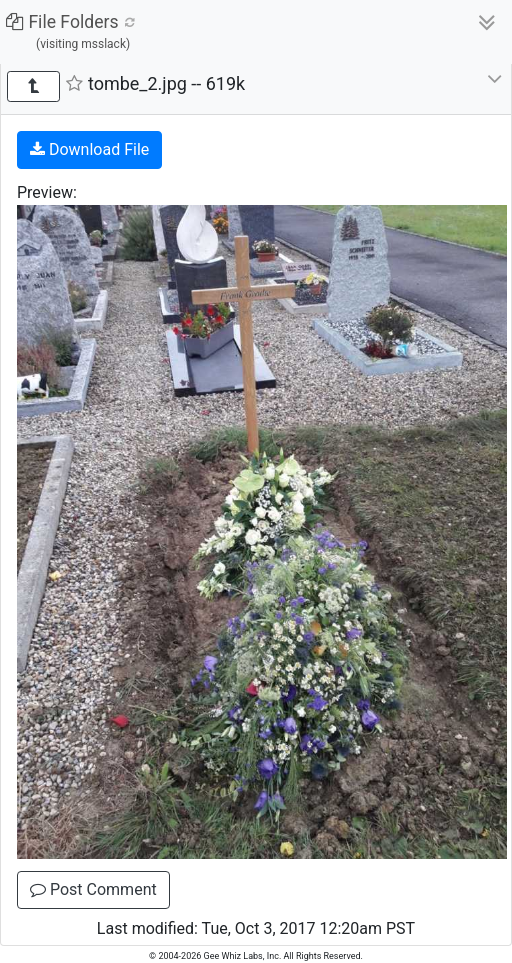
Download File (89, 149)
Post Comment (93, 889)
